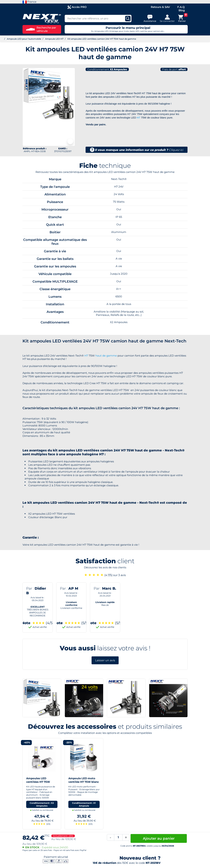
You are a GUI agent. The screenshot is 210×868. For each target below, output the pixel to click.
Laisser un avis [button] (105, 660)
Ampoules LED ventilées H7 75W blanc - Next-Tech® (39, 782)
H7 (139, 118)
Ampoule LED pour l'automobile (24, 39)
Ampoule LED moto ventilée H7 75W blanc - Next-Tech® (84, 782)
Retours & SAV (160, 7)
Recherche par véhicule (41, 29)
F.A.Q (181, 7)
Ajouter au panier (159, 838)
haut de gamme (106, 356)
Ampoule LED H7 (54, 39)
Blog (182, 10)
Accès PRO (77, 7)
